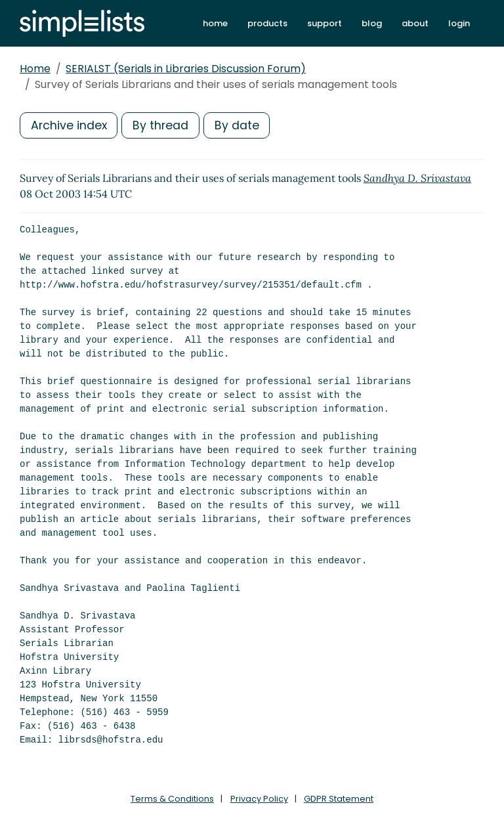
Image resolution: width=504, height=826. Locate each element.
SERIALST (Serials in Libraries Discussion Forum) (186, 69)
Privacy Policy (259, 799)
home (215, 23)
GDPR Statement (339, 799)
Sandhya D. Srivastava (417, 178)
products (267, 23)
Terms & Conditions (172, 799)
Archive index (70, 125)
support (325, 23)
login (459, 23)
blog (372, 23)
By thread (163, 125)
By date (240, 125)
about (415, 23)
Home (35, 69)
